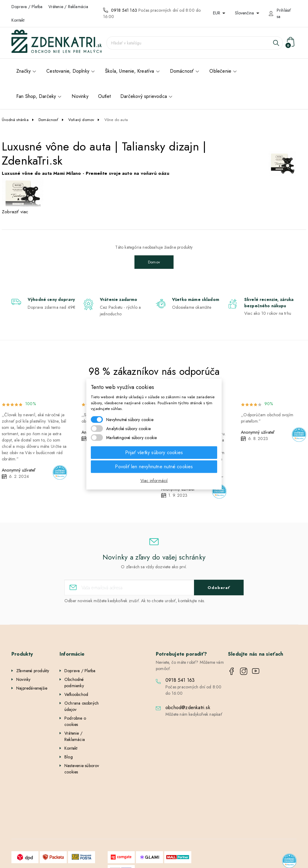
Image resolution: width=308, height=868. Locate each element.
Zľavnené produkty (33, 671)
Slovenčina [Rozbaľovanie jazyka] (245, 13)
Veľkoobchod (76, 694)
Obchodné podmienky (74, 683)
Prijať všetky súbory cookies (154, 452)
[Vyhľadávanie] (195, 43)
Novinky (23, 679)
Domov (154, 262)
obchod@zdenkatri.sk (188, 707)
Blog (69, 757)
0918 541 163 (124, 10)
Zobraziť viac (15, 212)
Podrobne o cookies (75, 721)
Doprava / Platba (27, 7)
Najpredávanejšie (32, 688)
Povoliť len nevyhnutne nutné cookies (154, 466)
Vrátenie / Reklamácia (68, 7)
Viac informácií (154, 480)
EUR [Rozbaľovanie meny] (217, 13)
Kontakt (18, 20)
